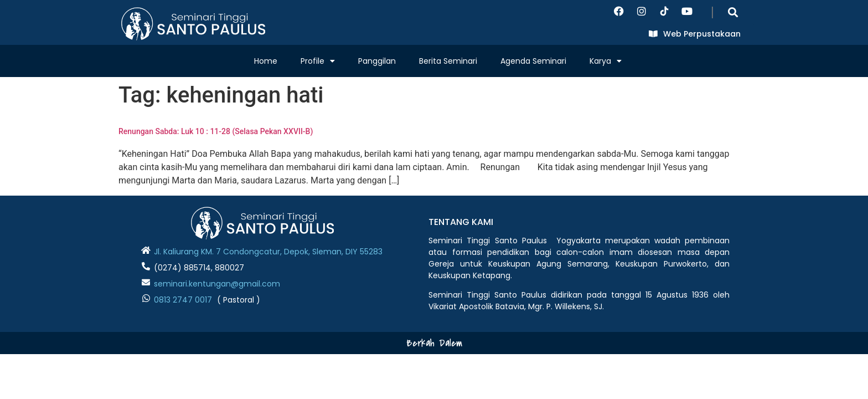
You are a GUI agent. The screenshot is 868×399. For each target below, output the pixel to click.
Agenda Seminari (533, 61)
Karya (606, 61)
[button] (733, 12)
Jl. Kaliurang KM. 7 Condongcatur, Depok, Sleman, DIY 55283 (268, 252)
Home (266, 61)
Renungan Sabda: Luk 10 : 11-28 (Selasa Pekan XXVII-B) (216, 131)
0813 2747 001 (180, 300)
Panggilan (377, 61)
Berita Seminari (448, 61)
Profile (318, 61)
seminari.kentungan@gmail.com (217, 284)
